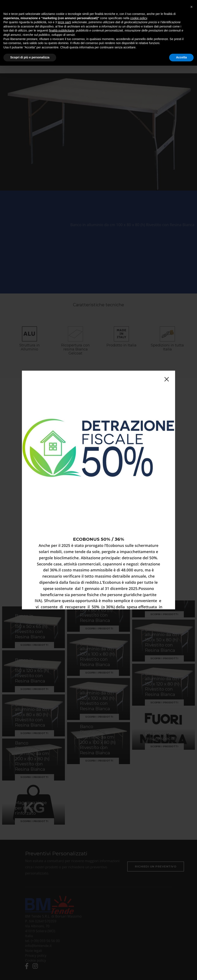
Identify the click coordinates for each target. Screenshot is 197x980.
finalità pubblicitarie (62, 30)
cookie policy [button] (139, 18)
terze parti (64, 22)
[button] (191, 7)
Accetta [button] (181, 57)
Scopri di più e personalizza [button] (30, 57)
